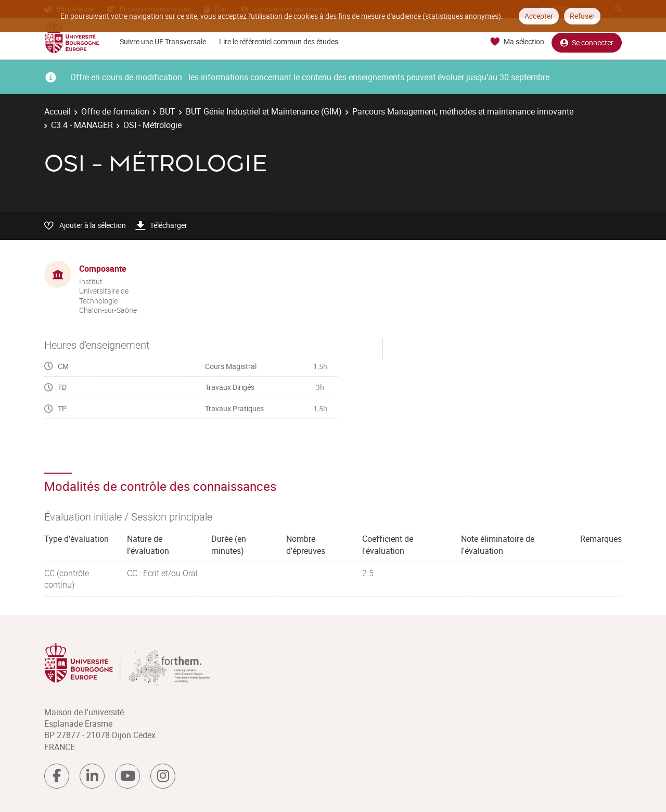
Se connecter (587, 42)
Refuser (582, 16)
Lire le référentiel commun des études (279, 41)
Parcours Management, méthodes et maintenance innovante (463, 111)
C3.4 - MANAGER (82, 125)
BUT (168, 111)
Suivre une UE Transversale (163, 41)
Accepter (539, 16)
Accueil (57, 111)
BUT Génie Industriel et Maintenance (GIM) (264, 111)
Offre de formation (115, 111)
